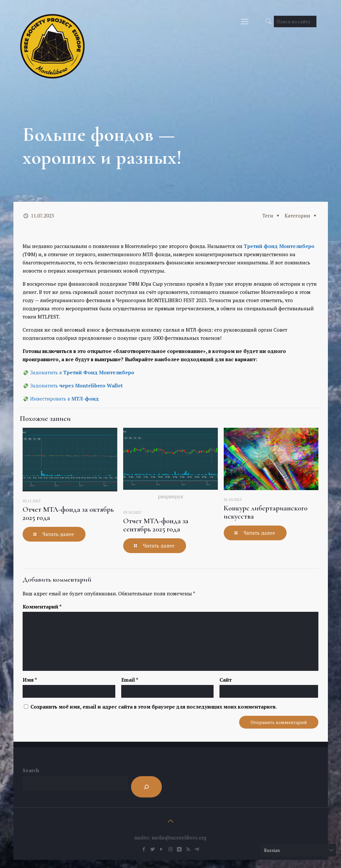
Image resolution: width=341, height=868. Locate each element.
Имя (30, 680)
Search (31, 770)
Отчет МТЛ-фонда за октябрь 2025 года (68, 514)
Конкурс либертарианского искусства (266, 512)
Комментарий (42, 607)
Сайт (226, 680)
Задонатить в (82, 372)
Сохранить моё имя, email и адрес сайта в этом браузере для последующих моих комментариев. (154, 707)
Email (130, 680)
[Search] (146, 787)
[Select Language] (298, 850)
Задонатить (76, 385)
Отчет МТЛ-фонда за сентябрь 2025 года (156, 525)
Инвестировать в (65, 399)
